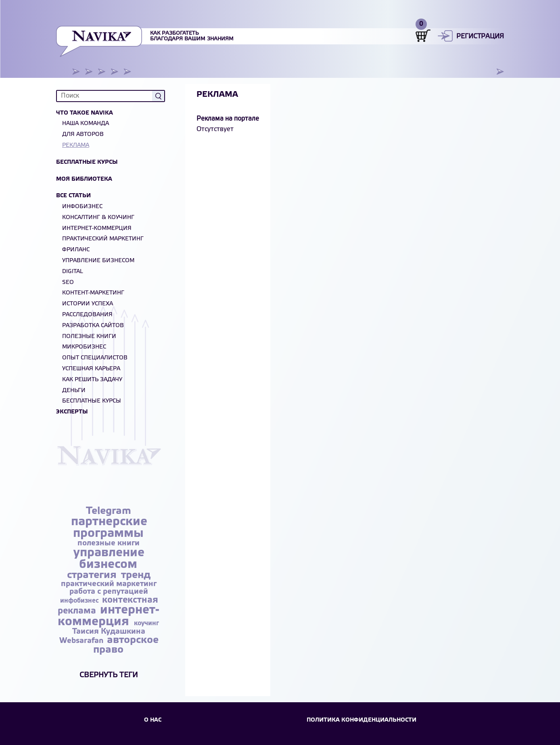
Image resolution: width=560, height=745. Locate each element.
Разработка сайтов (93, 326)
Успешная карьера (91, 369)
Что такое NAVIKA (85, 113)
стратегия (93, 575)
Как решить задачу (92, 380)
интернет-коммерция (109, 616)
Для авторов (83, 135)
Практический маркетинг (103, 239)
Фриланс (76, 250)
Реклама (76, 145)
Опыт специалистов (95, 358)
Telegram (109, 511)
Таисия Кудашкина (109, 632)
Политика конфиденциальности (361, 720)
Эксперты (72, 412)
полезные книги (109, 543)
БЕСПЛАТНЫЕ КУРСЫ (92, 401)
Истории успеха (88, 304)
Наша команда (86, 124)
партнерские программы (109, 528)
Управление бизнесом (98, 261)
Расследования (87, 315)
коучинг (146, 623)
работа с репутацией (109, 592)
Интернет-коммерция (97, 229)
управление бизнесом (109, 559)
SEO (68, 283)
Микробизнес (84, 347)
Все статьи (73, 196)
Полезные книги (89, 337)
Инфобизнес (82, 207)
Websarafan (82, 641)
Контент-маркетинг (93, 293)
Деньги (74, 391)
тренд (136, 575)
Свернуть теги (109, 675)
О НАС (153, 720)
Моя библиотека (84, 179)
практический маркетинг (109, 584)
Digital (73, 272)
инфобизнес (80, 601)
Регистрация (480, 37)
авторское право (126, 645)
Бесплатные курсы (87, 162)
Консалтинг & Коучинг (98, 218)
